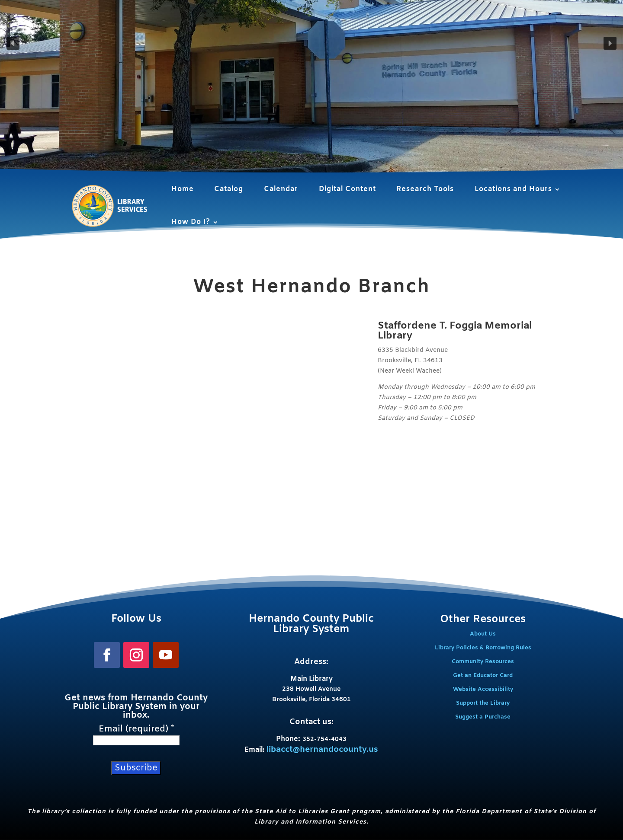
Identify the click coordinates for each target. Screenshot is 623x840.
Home (183, 189)
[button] (13, 43)
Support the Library (483, 703)
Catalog (229, 189)
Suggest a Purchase (483, 717)
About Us (483, 634)
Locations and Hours (513, 189)
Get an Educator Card (483, 676)
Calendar (281, 189)
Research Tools (425, 189)
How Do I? (191, 222)
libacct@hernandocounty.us (322, 750)
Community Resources (483, 662)
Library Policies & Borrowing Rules (483, 648)
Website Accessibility (483, 689)
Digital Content (347, 189)
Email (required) (136, 729)
